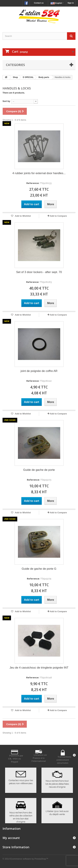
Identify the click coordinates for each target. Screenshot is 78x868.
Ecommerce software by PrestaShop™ (29, 859)
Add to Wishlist (23, 216)
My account (11, 838)
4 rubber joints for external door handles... (39, 173)
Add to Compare (58, 216)
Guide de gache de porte (39, 470)
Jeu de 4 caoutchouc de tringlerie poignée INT (39, 668)
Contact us (39, 3)
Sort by (6, 101)
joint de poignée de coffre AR (39, 371)
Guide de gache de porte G (39, 569)
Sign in (71, 3)
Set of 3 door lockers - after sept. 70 (39, 272)
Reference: (33, 183)
